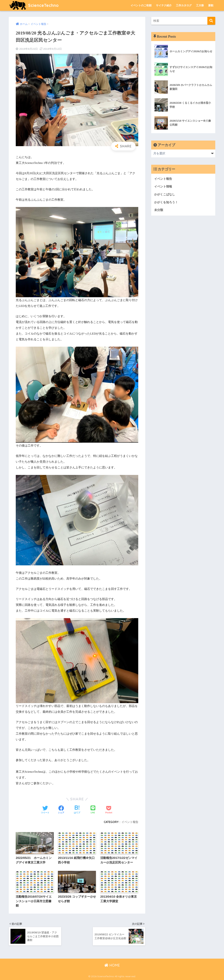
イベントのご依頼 (141, 5)
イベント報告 (130, 822)
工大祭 (200, 5)
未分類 (159, 210)
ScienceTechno (34, 5)
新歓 (211, 5)
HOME (112, 965)
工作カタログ (184, 5)
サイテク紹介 (164, 5)
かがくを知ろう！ (166, 202)
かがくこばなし (165, 194)
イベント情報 (163, 187)
